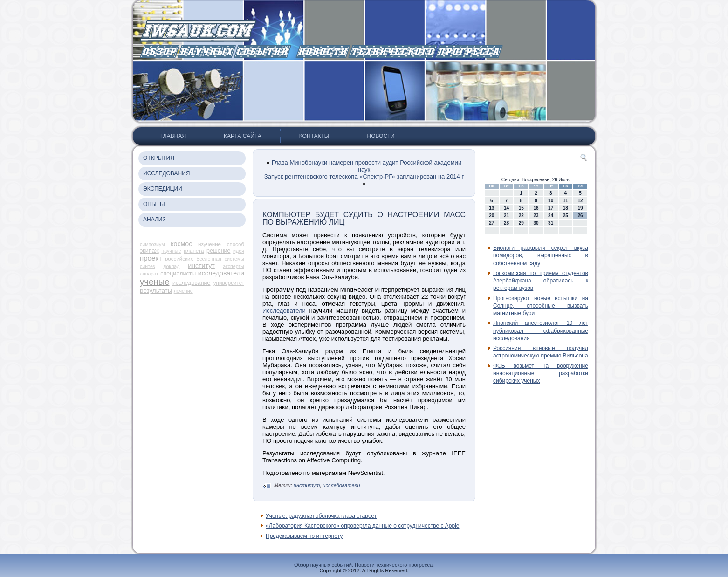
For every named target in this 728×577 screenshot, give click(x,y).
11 (566, 201)
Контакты (314, 136)
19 (580, 208)
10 (551, 201)
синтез (148, 266)
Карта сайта (243, 136)
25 (566, 216)
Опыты (154, 204)
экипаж (149, 251)
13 (491, 208)
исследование (192, 283)
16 (536, 208)
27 (491, 223)
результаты (156, 291)
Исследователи (284, 311)
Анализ (155, 220)
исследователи (221, 273)
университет (229, 283)
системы (234, 259)
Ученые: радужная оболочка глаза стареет (321, 516)
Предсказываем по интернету (304, 536)
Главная (173, 136)
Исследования (166, 173)
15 (521, 208)
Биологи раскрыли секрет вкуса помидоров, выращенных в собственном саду (541, 256)
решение (218, 251)
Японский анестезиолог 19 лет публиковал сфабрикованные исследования (541, 331)
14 (506, 208)
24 (551, 216)
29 (521, 223)
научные (171, 251)
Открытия (159, 158)
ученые (155, 282)
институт (201, 266)
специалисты (178, 274)
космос (181, 244)
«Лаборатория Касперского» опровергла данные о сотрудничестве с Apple (362, 526)
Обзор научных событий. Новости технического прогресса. (364, 565)
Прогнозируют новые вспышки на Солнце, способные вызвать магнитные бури (541, 306)
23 (536, 216)
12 (580, 201)
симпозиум (152, 244)
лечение (183, 291)
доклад (171, 266)
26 (580, 216)
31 (551, 223)
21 (506, 216)
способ (236, 244)
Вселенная (209, 259)
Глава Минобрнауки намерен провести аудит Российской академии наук (367, 166)
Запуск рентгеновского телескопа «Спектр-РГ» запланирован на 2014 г (364, 176)
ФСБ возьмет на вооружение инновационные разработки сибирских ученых (541, 374)
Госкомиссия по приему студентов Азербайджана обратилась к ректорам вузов (541, 281)
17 (551, 208)
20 (491, 216)
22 (521, 216)
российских (179, 259)
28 (506, 223)
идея (239, 251)
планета (194, 251)
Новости (381, 136)
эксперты (234, 266)
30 (536, 223)
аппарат (149, 274)
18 (566, 208)
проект (151, 258)
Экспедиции (163, 189)
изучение (209, 244)
